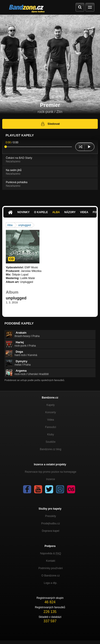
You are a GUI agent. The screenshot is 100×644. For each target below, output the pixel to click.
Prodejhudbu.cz (51, 523)
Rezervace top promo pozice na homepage (51, 472)
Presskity (51, 516)
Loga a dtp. (50, 583)
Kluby (50, 434)
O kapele (41, 212)
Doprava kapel (51, 531)
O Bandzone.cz (50, 576)
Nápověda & (51, 553)
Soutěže (50, 442)
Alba (56, 212)
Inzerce (51, 479)
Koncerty (51, 412)
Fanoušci (51, 427)
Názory (70, 212)
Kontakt (51, 561)
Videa (84, 212)
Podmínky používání (51, 568)
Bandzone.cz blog (51, 449)
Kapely (51, 405)
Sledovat (50, 124)
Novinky (23, 212)
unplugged (24, 225)
